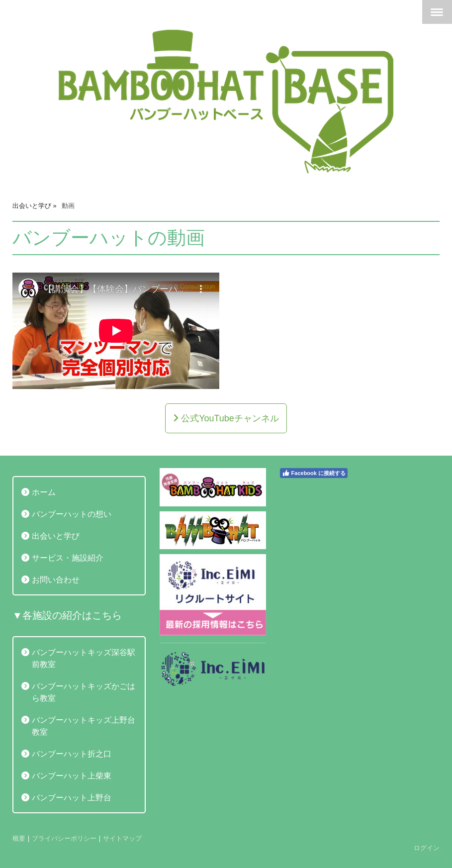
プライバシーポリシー (64, 838)
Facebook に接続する (314, 473)
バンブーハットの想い (72, 514)
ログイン (427, 848)
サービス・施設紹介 (68, 558)
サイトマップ (122, 838)
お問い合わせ (56, 579)
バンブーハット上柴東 (72, 775)
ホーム (44, 492)
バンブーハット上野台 (72, 797)
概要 (19, 838)
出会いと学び (56, 536)
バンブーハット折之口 (72, 754)
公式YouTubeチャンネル (229, 418)
